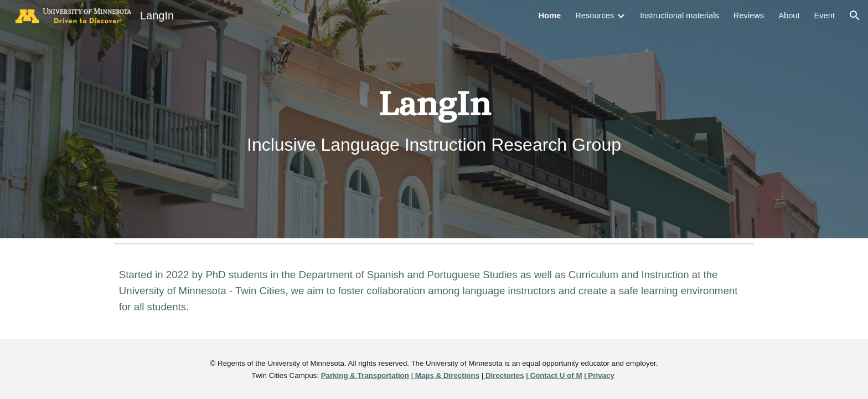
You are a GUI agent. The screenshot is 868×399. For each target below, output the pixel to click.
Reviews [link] (749, 16)
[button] (855, 16)
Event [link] (825, 16)
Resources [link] (595, 16)
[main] (434, 119)
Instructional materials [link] (680, 16)
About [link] (789, 16)
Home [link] (549, 16)
